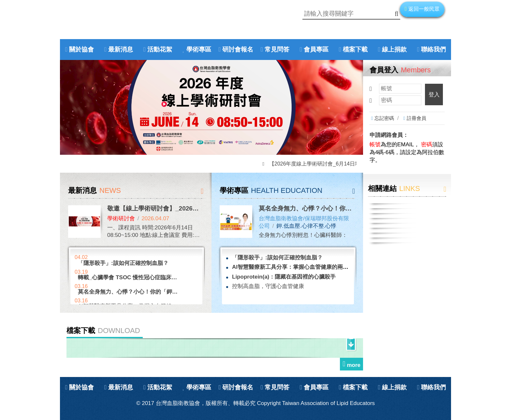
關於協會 (81, 49)
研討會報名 (238, 49)
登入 (434, 95)
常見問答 (277, 49)
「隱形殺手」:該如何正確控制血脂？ (277, 258)
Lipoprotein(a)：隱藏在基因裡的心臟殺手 (284, 277)
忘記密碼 (384, 118)
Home (104, 25)
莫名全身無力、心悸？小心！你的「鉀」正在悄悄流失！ (336, 208)
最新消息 (121, 49)
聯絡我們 (433, 49)
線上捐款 (394, 49)
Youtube (90, 25)
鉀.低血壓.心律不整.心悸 (306, 226)
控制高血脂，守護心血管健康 (268, 286)
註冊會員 (416, 118)
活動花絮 (160, 49)
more (354, 365)
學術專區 (199, 49)
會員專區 (316, 49)
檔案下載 (355, 49)
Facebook (76, 25)
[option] (212, 107)
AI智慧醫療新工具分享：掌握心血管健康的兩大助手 (296, 267)
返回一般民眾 (424, 9)
